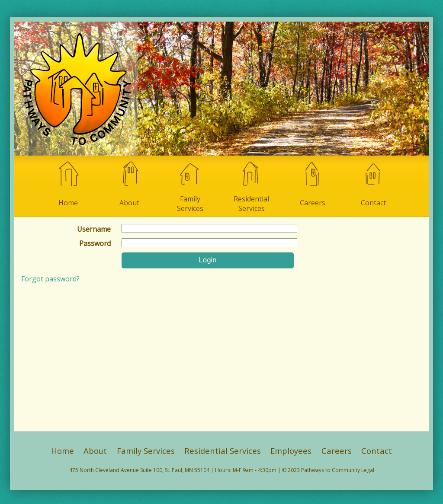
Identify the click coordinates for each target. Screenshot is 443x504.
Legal (368, 470)
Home (68, 183)
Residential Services (251, 186)
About (129, 183)
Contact (373, 183)
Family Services (190, 186)
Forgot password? (50, 279)
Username (94, 229)
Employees (291, 451)
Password (95, 243)
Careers (312, 183)
